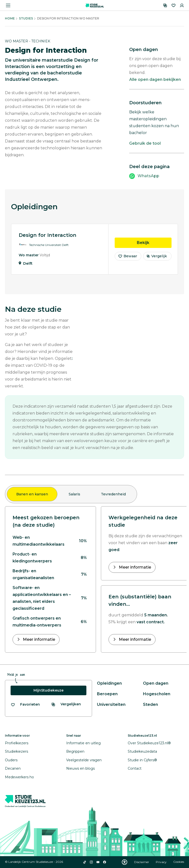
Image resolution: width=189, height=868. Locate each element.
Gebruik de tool (145, 143)
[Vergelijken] (165, 5)
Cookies (179, 862)
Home (10, 18)
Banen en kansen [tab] (32, 494)
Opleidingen (109, 683)
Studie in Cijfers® (142, 760)
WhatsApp (148, 176)
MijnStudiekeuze (48, 690)
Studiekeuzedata (142, 751)
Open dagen (156, 683)
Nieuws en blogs (80, 768)
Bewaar (127, 256)
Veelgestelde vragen (84, 760)
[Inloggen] (182, 5)
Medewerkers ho (19, 777)
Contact (135, 768)
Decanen (13, 768)
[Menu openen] (8, 5)
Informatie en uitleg (83, 743)
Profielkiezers (17, 743)
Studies (26, 18)
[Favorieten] (173, 5)
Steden (150, 704)
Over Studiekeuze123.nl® (149, 743)
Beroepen (107, 694)
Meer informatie (39, 639)
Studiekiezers (16, 751)
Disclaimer (142, 862)
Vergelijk (157, 256)
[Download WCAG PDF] (125, 862)
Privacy (162, 862)
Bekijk (154, 243)
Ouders (11, 760)
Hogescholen (157, 694)
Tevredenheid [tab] (113, 494)
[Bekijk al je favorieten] (25, 704)
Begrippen (75, 751)
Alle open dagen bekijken (155, 79)
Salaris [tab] (74, 494)
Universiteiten (111, 704)
